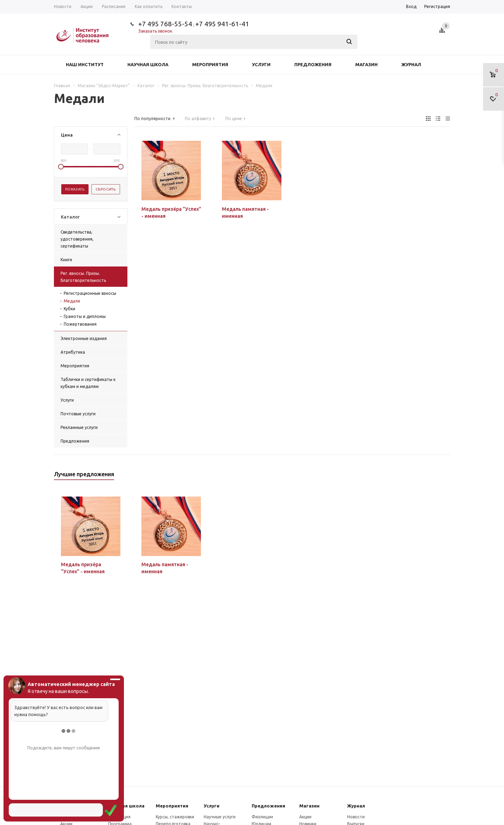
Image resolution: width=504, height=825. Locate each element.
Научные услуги (220, 817)
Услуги (261, 64)
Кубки (69, 309)
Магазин (366, 64)
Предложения (313, 64)
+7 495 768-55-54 (165, 24)
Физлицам (262, 817)
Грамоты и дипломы (85, 316)
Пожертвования (80, 324)
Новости (356, 817)
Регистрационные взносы (90, 293)
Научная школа (148, 64)
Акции (305, 817)
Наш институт (85, 64)
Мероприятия (210, 64)
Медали (72, 301)
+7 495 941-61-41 (222, 24)
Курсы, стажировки (175, 817)
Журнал (411, 64)
